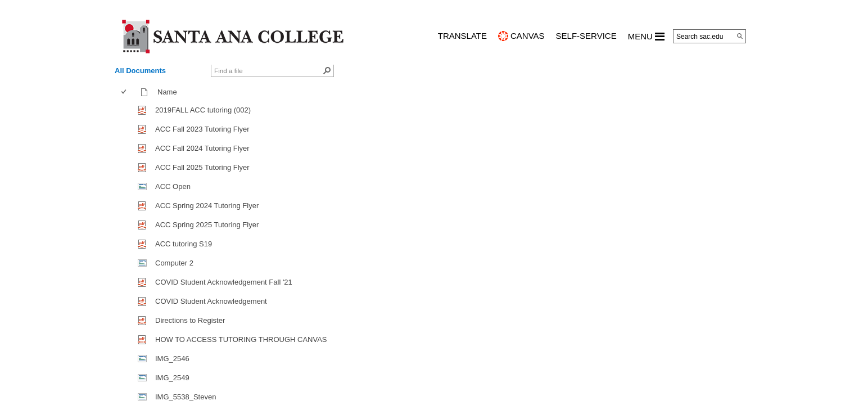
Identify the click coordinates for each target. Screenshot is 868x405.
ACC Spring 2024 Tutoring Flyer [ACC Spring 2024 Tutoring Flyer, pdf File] (207, 206)
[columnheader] (126, 92)
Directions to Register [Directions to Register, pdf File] (190, 320)
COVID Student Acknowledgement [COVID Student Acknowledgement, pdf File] (211, 301)
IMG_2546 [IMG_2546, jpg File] (172, 359)
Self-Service (586, 36)
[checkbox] (124, 92)
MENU (646, 37)
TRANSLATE (462, 36)
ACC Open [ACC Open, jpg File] (173, 186)
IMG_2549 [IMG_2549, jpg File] (172, 378)
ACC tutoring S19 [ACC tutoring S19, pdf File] (184, 244)
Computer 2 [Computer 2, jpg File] (174, 263)
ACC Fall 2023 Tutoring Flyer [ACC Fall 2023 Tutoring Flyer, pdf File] (202, 129)
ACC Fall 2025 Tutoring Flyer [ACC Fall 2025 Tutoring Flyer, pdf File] (202, 167)
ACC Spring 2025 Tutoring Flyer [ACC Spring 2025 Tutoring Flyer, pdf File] (207, 225)
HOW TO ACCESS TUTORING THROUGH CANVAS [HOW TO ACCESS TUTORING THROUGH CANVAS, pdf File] (241, 339)
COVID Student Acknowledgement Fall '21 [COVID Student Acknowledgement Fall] (224, 282)
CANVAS (528, 36)
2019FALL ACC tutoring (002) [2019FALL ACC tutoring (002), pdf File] (203, 110)
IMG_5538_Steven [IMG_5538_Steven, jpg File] (186, 397)
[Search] (740, 36)
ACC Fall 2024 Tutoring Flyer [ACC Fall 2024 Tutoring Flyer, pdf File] (202, 148)
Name (170, 92)
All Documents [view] (140, 71)
